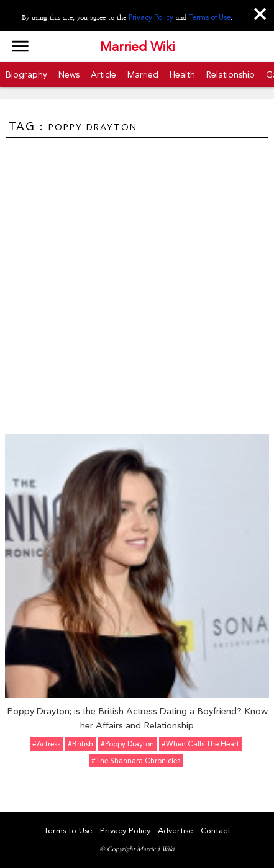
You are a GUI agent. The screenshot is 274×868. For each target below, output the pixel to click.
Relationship (231, 74)
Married (143, 74)
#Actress (46, 744)
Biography (26, 74)
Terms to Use (68, 830)
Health (182, 74)
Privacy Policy (151, 17)
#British (80, 744)
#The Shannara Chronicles (136, 761)
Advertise (176, 830)
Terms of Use (210, 17)
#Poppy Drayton (127, 744)
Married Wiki (137, 47)
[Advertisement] (137, 281)
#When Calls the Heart (200, 744)
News (69, 74)
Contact (216, 830)
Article (103, 74)
